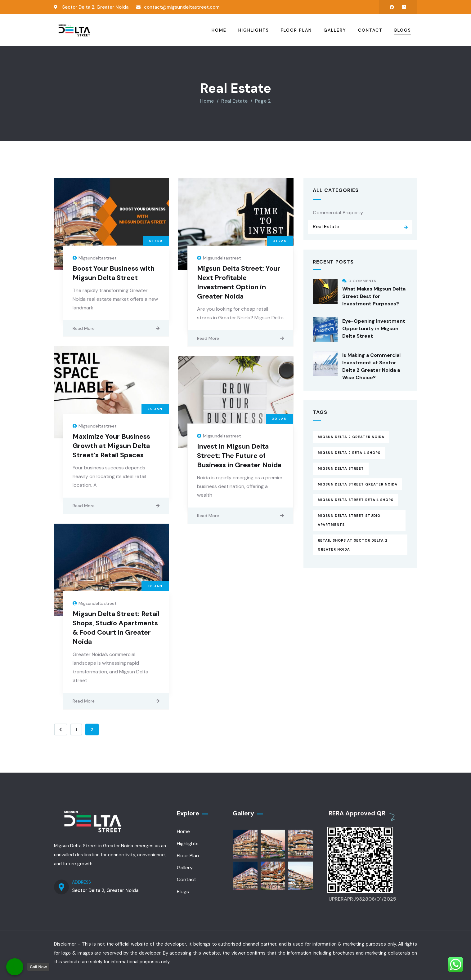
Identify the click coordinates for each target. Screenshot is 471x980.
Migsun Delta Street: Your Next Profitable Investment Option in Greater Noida (239, 281)
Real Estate (326, 226)
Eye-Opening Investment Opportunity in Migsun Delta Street (374, 328)
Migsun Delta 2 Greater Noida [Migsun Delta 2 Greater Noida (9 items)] (351, 436)
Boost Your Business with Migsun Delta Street (114, 272)
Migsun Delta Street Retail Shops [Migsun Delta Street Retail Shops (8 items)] (356, 499)
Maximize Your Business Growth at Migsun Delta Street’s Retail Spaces (111, 445)
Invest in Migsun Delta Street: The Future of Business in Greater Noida (239, 455)
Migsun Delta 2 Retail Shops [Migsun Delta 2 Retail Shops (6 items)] (349, 452)
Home (207, 100)
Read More (84, 327)
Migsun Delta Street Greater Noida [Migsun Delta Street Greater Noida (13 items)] (358, 483)
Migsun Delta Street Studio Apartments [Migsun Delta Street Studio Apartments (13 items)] (349, 519)
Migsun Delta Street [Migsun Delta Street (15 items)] (341, 468)
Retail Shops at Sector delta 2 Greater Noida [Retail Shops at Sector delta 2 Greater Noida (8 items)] (353, 544)
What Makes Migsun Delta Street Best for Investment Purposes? (374, 295)
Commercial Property (338, 212)
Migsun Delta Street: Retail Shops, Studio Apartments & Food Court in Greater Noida (116, 627)
